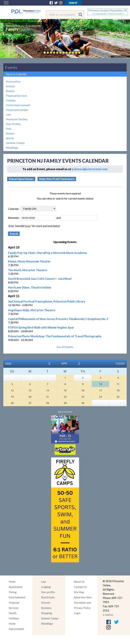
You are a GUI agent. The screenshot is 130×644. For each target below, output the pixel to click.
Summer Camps (15, 143)
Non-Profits (13, 124)
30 (83, 403)
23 (83, 397)
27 (30, 403)
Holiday (11, 100)
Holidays (14, 618)
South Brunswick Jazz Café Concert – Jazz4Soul (40, 279)
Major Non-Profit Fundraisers (57, 179)
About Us (79, 582)
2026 (8, 363)
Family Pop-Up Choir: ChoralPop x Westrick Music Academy (47, 253)
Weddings (12, 147)
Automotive (13, 81)
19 (12, 397)
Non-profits (48, 592)
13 (30, 390)
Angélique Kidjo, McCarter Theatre (32, 310)
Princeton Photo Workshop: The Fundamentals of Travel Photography (55, 336)
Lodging (46, 587)
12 (12, 390)
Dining (13, 592)
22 (65, 397)
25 (118, 397)
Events (11, 67)
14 (47, 390)
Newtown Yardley (17, 119)
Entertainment (17, 597)
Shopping (47, 613)
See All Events (65, 347)
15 (65, 390)
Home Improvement (18, 105)
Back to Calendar (16, 74)
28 (47, 403)
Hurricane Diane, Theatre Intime (30, 287)
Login (77, 613)
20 (30, 397)
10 (101, 384)
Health (13, 613)
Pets (9, 129)
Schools (11, 86)
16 (83, 390)
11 (118, 384)
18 (118, 390)
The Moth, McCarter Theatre (28, 270)
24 (101, 397)
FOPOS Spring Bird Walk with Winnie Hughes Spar (41, 327)
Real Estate (48, 597)
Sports (10, 138)
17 (101, 390)
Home (12, 582)
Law (8, 114)
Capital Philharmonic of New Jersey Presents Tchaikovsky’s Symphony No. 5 (58, 319)
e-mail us (108, 615)
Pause (84, 53)
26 (12, 403)
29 (65, 403)
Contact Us (80, 587)
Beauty (10, 91)
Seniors (10, 133)
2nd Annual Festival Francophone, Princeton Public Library (47, 301)
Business (46, 608)
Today (120, 363)
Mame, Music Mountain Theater (29, 261)
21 (47, 397)
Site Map (79, 592)
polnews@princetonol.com (90, 169)
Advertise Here (83, 597)
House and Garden (17, 110)
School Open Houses (21, 179)
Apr (64, 363)
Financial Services (16, 96)
